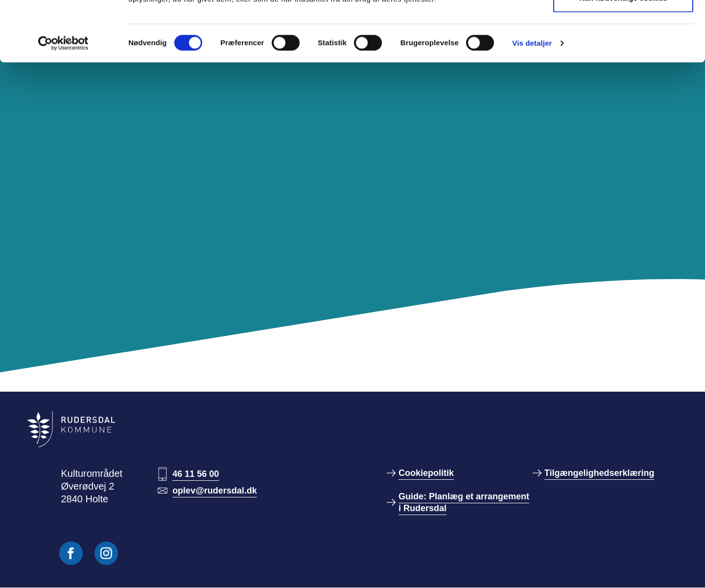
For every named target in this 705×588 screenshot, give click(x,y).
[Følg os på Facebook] (71, 553)
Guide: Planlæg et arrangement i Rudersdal (464, 502)
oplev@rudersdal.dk (215, 491)
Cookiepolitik (426, 473)
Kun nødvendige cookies (623, 58)
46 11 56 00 (196, 474)
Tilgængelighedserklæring (599, 473)
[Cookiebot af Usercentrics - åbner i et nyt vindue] (63, 103)
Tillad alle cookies (623, 26)
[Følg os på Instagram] (106, 553)
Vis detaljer (532, 103)
